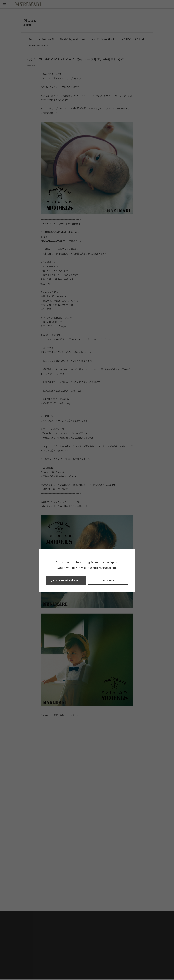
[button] (66, 580)
